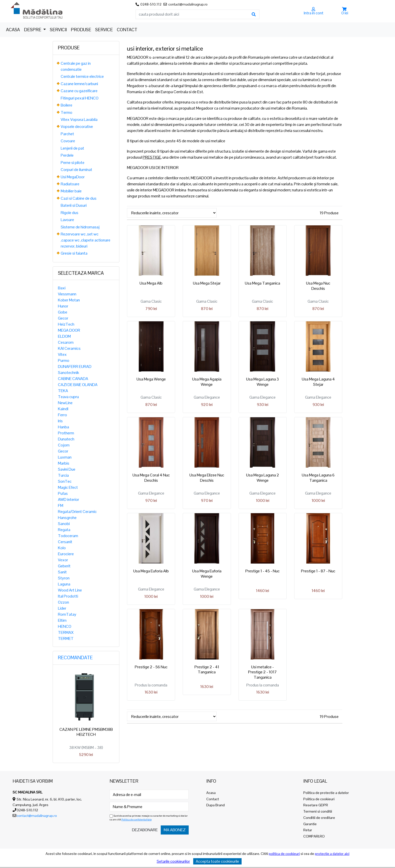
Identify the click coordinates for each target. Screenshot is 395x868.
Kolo (62, 548)
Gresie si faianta (74, 253)
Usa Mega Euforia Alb (151, 571)
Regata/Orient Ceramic (77, 512)
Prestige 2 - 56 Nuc (151, 667)
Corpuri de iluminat (76, 170)
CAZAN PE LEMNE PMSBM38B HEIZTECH (86, 732)
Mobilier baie (71, 191)
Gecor (63, 318)
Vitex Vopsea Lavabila (79, 119)
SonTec (65, 481)
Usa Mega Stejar (207, 283)
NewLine (65, 403)
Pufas (63, 493)
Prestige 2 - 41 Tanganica (207, 670)
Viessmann (67, 294)
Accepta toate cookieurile (217, 861)
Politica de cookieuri (319, 799)
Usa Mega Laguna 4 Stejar (318, 382)
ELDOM (64, 336)
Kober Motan (69, 300)
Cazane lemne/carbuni (79, 84)
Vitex (62, 354)
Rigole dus (70, 213)
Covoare (68, 141)
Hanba (63, 427)
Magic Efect (68, 487)
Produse (81, 30)
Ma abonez (175, 830)
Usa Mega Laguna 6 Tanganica (318, 478)
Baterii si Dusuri (74, 205)
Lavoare (67, 220)
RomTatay (67, 614)
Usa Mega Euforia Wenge (207, 574)
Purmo (64, 360)
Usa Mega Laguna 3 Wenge (262, 382)
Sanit (62, 572)
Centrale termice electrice (82, 76)
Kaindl (63, 409)
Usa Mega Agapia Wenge (207, 382)
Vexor (63, 560)
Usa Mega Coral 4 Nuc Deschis (151, 478)
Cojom (64, 445)
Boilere (67, 105)
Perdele (67, 155)
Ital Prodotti (68, 596)
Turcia (63, 475)
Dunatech (66, 439)
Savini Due (67, 469)
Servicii (58, 30)
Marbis (64, 463)
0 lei (345, 13)
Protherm (66, 433)
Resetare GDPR (316, 805)
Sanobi (64, 524)
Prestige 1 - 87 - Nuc (318, 571)
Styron (64, 578)
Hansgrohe (67, 518)
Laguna (64, 584)
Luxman (65, 457)
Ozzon (63, 602)
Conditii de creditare (319, 818)
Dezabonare (145, 830)
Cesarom (66, 342)
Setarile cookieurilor (173, 861)
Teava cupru (68, 397)
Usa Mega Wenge (151, 379)
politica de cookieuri (284, 854)
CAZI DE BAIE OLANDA (78, 385)
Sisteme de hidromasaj (80, 227)
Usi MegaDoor (73, 177)
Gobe (63, 312)
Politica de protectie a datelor (326, 793)
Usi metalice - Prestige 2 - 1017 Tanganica (262, 672)
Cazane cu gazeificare (79, 91)
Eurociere (66, 554)
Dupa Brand (216, 805)
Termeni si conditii (318, 811)
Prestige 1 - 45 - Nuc (262, 571)
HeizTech (66, 324)
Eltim (62, 620)
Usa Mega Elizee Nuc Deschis (207, 478)
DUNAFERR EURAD (75, 367)
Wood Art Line (70, 590)
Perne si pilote (73, 163)
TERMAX (66, 632)
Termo (67, 112)
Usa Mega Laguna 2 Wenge (263, 478)
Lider (62, 608)
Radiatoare (70, 184)
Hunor (63, 306)
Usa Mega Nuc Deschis (318, 286)
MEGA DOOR (69, 330)
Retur (308, 830)
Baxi (62, 288)
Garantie (310, 824)
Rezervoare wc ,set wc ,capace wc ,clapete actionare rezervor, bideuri (86, 240)
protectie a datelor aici (332, 854)
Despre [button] (33, 30)
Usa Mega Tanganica (262, 283)
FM (61, 506)
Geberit (64, 566)
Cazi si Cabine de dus (79, 198)
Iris (60, 421)
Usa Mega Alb (151, 283)
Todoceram (68, 536)
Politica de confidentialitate (137, 820)
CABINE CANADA (73, 379)
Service (104, 30)
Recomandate (75, 658)
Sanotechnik (69, 373)
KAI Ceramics (69, 348)
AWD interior (69, 499)
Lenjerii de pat (72, 148)
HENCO (65, 626)
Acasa (13, 30)
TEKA (63, 391)
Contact (127, 30)
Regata (64, 530)
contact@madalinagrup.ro (37, 816)
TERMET (66, 638)
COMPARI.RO (314, 836)
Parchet (67, 134)
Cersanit (65, 542)
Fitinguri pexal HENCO (80, 98)
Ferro (62, 415)
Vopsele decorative (77, 127)
